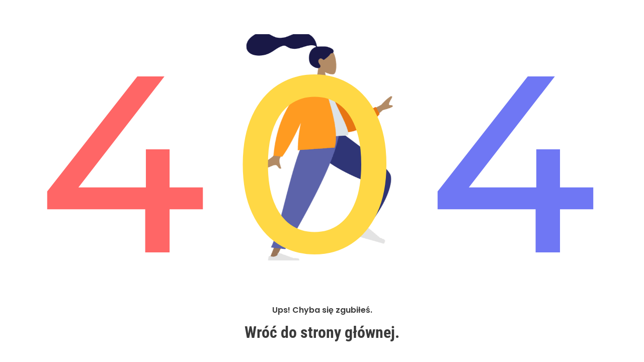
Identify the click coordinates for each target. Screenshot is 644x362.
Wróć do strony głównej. (322, 333)
